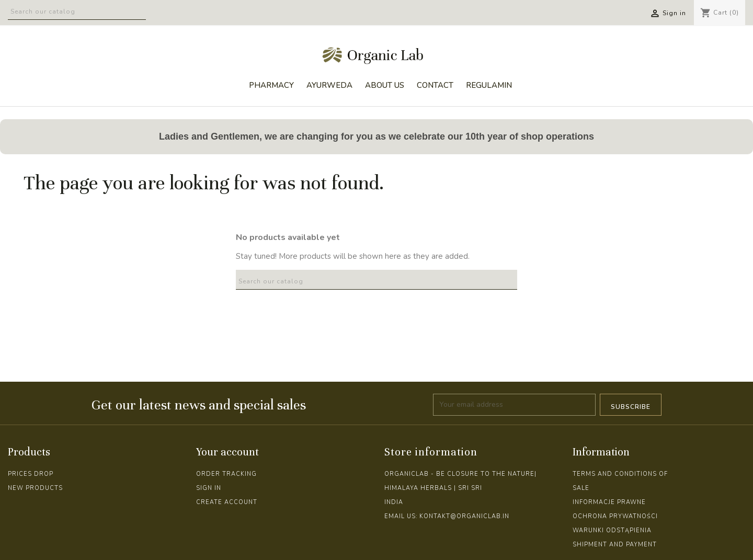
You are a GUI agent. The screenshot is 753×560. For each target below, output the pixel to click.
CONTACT (435, 85)
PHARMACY (271, 85)
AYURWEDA (329, 85)
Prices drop (31, 474)
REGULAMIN (489, 85)
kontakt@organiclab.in (464, 516)
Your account (227, 452)
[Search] (77, 10)
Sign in (209, 488)
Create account (227, 502)
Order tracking (226, 474)
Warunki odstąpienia (612, 530)
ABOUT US (385, 85)
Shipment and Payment (615, 545)
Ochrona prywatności (615, 516)
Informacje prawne (609, 502)
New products (35, 488)
